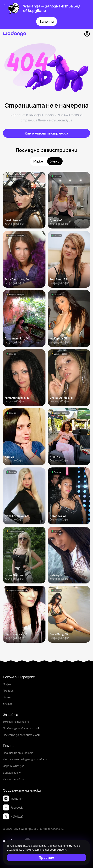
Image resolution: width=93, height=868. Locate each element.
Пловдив (8, 691)
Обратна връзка (14, 766)
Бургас (7, 704)
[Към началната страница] (46, 133)
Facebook (13, 807)
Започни (47, 21)
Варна (7, 697)
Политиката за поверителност (45, 850)
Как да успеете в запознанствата (25, 759)
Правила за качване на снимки (22, 728)
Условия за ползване (16, 722)
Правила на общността (18, 753)
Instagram (13, 799)
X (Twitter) (13, 816)
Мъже (38, 161)
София (7, 684)
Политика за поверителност (22, 735)
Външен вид (12, 773)
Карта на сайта (13, 779)
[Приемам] (46, 858)
